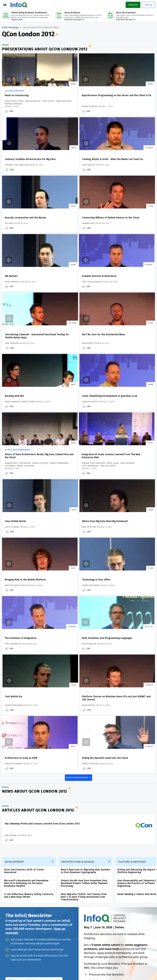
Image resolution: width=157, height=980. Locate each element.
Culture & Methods (16, 90)
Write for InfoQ (13, 850)
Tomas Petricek (65, 109)
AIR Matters (13, 226)
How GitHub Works (119, 354)
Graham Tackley (117, 300)
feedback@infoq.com (14, 964)
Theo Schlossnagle (67, 237)
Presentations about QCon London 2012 (46, 49)
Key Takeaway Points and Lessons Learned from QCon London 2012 (30, 623)
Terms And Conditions (132, 969)
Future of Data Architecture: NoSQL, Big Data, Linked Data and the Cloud (26, 356)
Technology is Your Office (122, 425)
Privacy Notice (113, 969)
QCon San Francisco (97, 862)
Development (16, 667)
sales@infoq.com (45, 964)
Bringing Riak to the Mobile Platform (77, 425)
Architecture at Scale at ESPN (73, 551)
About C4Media (13, 866)
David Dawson (64, 297)
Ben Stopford (13, 434)
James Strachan (116, 559)
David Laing (88, 363)
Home (8, 823)
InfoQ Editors (12, 856)
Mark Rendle (13, 559)
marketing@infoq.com (14, 973)
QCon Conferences (15, 839)
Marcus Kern (80, 297)
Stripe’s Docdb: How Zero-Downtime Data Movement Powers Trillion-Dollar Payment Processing (85, 688)
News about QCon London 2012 (36, 589)
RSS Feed (59, 34)
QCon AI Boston (95, 841)
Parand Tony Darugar (120, 109)
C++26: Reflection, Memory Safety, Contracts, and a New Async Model (30, 701)
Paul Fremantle (14, 497)
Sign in (147, 4)
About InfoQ (11, 861)
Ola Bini (61, 171)
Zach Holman (115, 371)
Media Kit (10, 872)
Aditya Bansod (34, 101)
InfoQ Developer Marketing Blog (22, 877)
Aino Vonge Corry (16, 101)
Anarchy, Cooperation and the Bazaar (78, 163)
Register (132, 4)
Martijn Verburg (15, 106)
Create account (13, 828)
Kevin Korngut (14, 237)
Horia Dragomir (117, 434)
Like (13, 113)
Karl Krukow (115, 237)
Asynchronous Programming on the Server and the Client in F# (76, 97)
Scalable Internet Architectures (74, 226)
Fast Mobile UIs (117, 488)
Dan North (12, 300)
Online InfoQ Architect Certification (93, 830)
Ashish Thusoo (14, 366)
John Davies (12, 171)
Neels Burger (64, 366)
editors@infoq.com (80, 964)
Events (8, 845)
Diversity (9, 883)
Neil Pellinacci (65, 368)
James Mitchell (28, 103)
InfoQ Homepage (12, 27)
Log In (9, 834)
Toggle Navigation (7, 4)
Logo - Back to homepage (20, 4)
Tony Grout (12, 103)
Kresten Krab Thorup (68, 434)
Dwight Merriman (33, 366)
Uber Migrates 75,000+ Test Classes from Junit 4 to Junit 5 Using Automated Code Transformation (85, 702)
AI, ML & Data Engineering (19, 350)
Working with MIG (67, 292)
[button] (32, 799)
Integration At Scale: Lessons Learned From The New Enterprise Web (78, 356)
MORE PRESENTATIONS (77, 575)
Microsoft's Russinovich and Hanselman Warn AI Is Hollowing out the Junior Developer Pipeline (28, 688)
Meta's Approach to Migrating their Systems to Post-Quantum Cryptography (87, 676)
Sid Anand (11, 368)
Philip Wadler (64, 497)
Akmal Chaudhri (27, 368)
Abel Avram (12, 636)
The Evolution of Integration (22, 488)
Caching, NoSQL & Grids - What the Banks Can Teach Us (25, 164)
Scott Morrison (81, 366)
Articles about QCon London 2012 (39, 608)
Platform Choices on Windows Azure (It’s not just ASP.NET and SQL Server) (27, 552)
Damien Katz (115, 171)
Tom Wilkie (26, 363)
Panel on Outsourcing (18, 95)
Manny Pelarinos (66, 559)
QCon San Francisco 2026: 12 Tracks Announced (25, 676)
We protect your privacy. (17, 805)
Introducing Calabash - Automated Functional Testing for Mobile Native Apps (129, 229)
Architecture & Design (79, 667)
